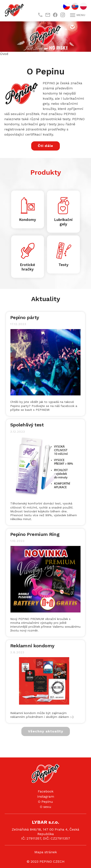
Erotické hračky (28, 267)
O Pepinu (45, 802)
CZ (66, 6)
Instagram (46, 796)
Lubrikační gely (63, 222)
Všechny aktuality (46, 731)
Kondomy (28, 220)
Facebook (46, 791)
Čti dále (45, 146)
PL (83, 6)
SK (75, 6)
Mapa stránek (46, 852)
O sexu (46, 807)
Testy (63, 265)
